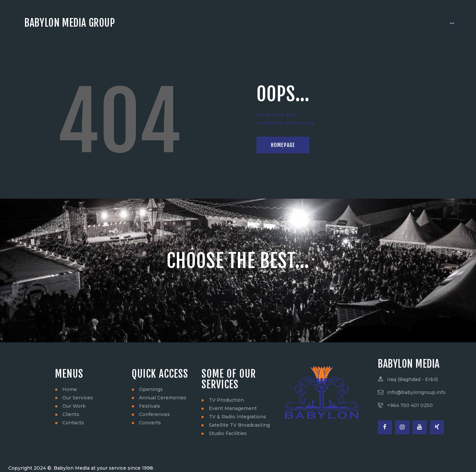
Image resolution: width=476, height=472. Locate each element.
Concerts (150, 423)
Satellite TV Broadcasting (239, 425)
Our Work (74, 406)
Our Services (78, 398)
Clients (71, 414)
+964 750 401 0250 (410, 405)
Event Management (233, 408)
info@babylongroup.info (416, 392)
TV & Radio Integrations (238, 417)
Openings (151, 389)
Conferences (154, 414)
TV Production (226, 400)
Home (70, 389)
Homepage (283, 145)
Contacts (73, 423)
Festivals (150, 406)
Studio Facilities (228, 433)
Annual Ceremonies (163, 398)
